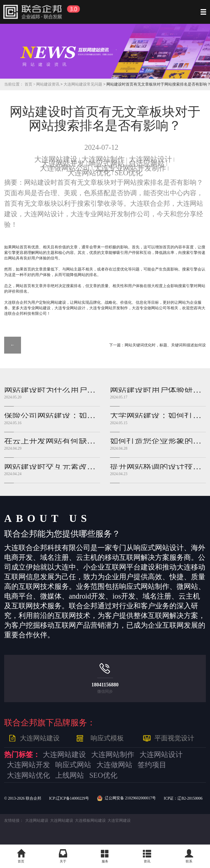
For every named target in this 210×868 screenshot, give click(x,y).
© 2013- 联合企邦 (23, 798)
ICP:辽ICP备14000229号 (69, 798)
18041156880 (105, 685)
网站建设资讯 (48, 84)
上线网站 (70, 775)
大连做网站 (114, 765)
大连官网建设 (119, 821)
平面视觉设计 (174, 738)
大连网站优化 (89, 173)
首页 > (31, 84)
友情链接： (14, 821)
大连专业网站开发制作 (130, 168)
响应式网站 (107, 164)
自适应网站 (147, 164)
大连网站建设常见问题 (83, 84)
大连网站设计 (150, 159)
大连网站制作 (103, 159)
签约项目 (152, 765)
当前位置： (14, 84)
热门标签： (22, 755)
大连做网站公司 (65, 168)
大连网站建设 (56, 159)
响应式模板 (107, 738)
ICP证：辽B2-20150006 (183, 798)
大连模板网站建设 (90, 821)
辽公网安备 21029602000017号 (126, 798)
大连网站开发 (63, 164)
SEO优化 (129, 173)
